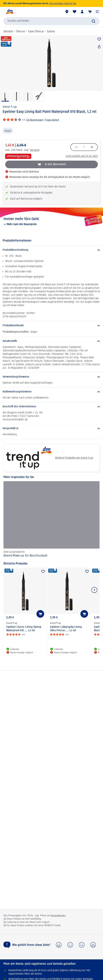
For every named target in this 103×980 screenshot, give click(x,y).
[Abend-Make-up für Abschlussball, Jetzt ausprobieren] (51, 520)
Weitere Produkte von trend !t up (50, 458)
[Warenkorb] (90, 12)
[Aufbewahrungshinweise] (51, 392)
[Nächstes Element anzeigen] (94, 590)
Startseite (8, 31)
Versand (35, 150)
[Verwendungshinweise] (51, 377)
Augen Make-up (36, 31)
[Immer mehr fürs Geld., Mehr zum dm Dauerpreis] (51, 221)
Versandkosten (58, 916)
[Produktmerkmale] (51, 326)
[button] (97, 12)
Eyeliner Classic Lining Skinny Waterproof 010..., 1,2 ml (24, 629)
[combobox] (51, 21)
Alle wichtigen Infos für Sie (63, 3)
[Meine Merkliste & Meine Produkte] (75, 12)
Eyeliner (51, 31)
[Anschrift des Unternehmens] (51, 407)
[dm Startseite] (10, 12)
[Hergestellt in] (51, 428)
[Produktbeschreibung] (51, 250)
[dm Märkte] (67, 12)
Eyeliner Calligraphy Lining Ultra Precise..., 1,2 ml (66, 629)
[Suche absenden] (93, 21)
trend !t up (10, 107)
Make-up (20, 31)
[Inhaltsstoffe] (51, 341)
